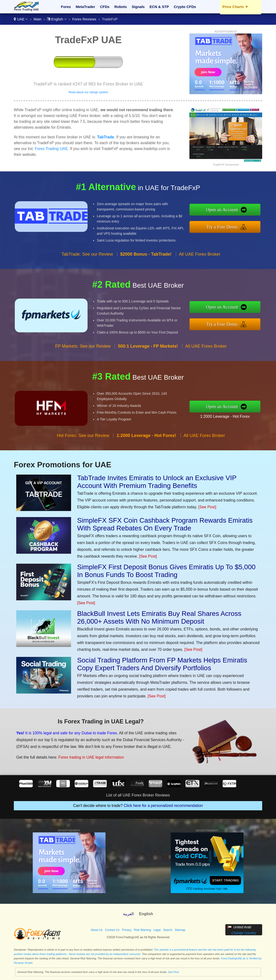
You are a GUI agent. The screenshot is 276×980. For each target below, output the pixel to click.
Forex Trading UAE (51, 149)
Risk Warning (142, 930)
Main (37, 19)
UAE (21, 19)
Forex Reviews (84, 19)
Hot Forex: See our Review (83, 444)
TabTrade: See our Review (87, 263)
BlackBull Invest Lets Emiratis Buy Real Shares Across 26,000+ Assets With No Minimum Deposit (159, 617)
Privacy (126, 930)
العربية (128, 914)
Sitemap (180, 930)
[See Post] (207, 507)
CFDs (105, 7)
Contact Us (112, 930)
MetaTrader (85, 7)
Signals (138, 7)
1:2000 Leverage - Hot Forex (234, 415)
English (57, 19)
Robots (121, 7)
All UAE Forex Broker (200, 263)
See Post (174, 972)
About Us (97, 930)
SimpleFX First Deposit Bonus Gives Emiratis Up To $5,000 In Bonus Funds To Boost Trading (166, 571)
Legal (157, 930)
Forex (66, 7)
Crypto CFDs (185, 7)
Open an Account (231, 211)
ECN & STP (159, 7)
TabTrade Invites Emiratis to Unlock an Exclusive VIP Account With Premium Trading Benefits (157, 482)
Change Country (244, 933)
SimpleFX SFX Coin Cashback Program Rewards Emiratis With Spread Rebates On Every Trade (165, 524)
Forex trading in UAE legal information (84, 755)
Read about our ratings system (88, 92)
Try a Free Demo (231, 226)
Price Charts (235, 7)
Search (168, 930)
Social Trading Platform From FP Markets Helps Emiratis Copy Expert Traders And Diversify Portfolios (162, 664)
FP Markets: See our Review (83, 355)
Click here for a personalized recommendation (163, 806)
